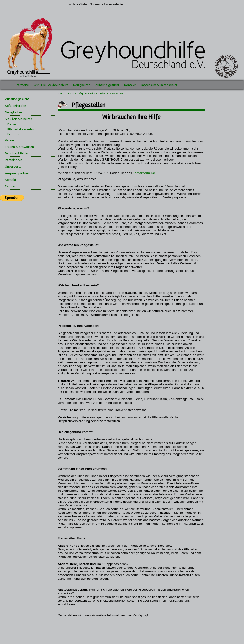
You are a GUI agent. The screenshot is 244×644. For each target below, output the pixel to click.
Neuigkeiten (82, 85)
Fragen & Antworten (19, 147)
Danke (12, 124)
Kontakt (130, 85)
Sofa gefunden (15, 106)
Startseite (22, 85)
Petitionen (15, 134)
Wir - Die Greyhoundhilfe (51, 85)
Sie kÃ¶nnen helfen (19, 119)
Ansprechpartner (17, 173)
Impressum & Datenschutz (159, 85)
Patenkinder (14, 160)
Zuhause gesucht (107, 85)
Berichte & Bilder (17, 153)
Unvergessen (14, 166)
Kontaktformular (144, 173)
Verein (9, 140)
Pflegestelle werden (21, 129)
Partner (10, 186)
